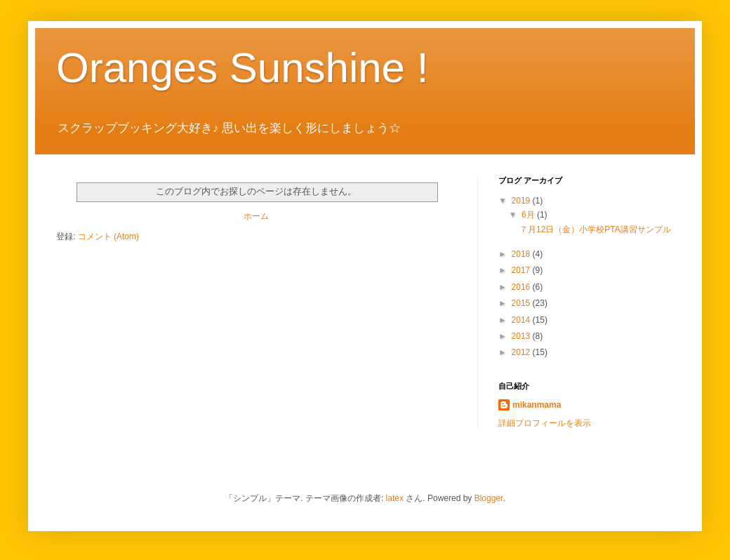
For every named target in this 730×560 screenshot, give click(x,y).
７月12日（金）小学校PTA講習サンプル (595, 229)
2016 (522, 287)
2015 (522, 303)
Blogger (489, 498)
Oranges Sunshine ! (242, 68)
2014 (522, 320)
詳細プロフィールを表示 (545, 423)
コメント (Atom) (108, 236)
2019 (522, 201)
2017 (522, 270)
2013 (522, 336)
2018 (522, 254)
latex (395, 498)
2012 (522, 352)
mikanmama (537, 405)
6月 (529, 215)
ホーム (256, 216)
